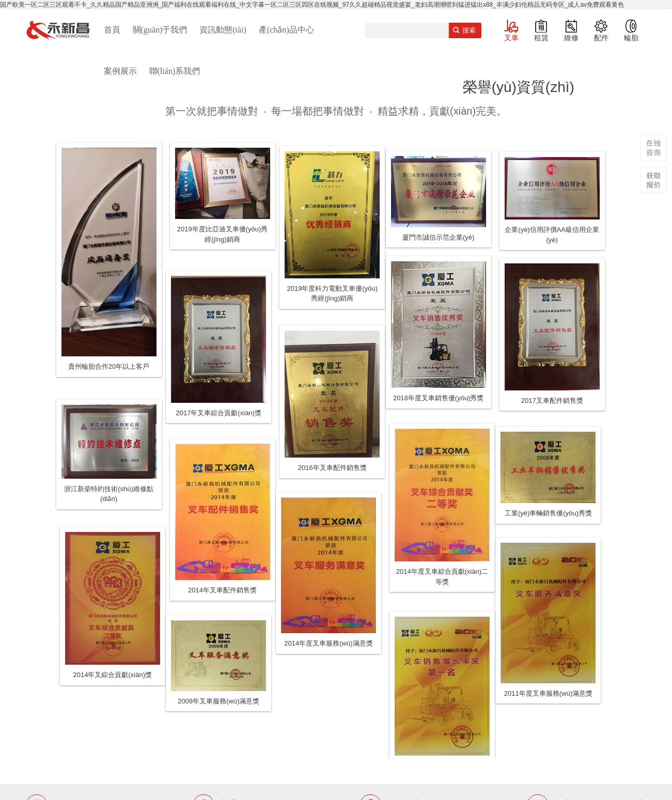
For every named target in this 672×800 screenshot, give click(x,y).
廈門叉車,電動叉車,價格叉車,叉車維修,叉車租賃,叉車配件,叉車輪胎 (58, 30)
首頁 (112, 30)
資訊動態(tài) (223, 30)
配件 (601, 38)
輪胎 (631, 38)
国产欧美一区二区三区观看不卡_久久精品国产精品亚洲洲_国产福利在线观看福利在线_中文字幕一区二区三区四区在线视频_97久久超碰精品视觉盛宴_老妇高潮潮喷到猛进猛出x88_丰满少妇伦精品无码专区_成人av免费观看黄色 (312, 5)
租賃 (541, 38)
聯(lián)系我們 (175, 71)
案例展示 (120, 71)
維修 (571, 38)
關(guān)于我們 (160, 30)
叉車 (511, 38)
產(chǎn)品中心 (286, 30)
